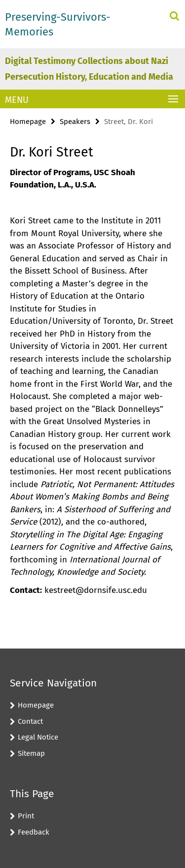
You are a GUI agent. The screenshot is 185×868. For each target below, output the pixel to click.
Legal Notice (38, 737)
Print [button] (26, 816)
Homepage (28, 122)
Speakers (75, 122)
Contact (30, 721)
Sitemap (31, 753)
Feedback (34, 832)
